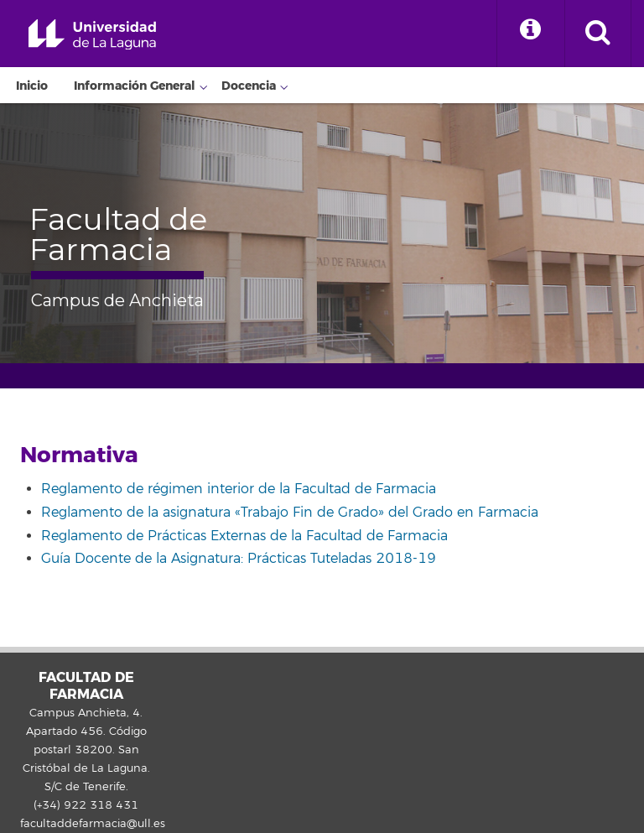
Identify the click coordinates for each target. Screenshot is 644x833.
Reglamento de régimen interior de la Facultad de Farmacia (239, 489)
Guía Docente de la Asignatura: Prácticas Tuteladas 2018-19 (239, 559)
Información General (135, 86)
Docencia (249, 86)
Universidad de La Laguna (92, 35)
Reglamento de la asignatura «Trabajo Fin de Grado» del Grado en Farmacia (290, 513)
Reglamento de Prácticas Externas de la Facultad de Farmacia (244, 536)
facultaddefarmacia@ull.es (93, 824)
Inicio (32, 86)
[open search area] (598, 34)
